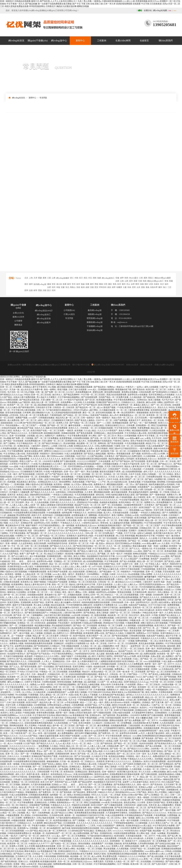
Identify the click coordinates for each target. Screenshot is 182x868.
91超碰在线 (5, 561)
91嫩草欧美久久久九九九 (85, 554)
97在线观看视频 (149, 482)
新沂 (49, 290)
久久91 (28, 487)
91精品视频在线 (12, 551)
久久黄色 (120, 477)
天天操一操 (15, 390)
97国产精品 (142, 792)
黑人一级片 (32, 813)
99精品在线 (148, 613)
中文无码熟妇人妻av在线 (136, 433)
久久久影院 (38, 856)
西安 (96, 287)
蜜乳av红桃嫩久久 (16, 682)
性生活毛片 (134, 615)
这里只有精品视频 (52, 479)
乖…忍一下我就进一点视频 (165, 628)
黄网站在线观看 (140, 554)
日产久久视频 (105, 705)
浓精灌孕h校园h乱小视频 (25, 541)
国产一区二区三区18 (107, 436)
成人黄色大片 (162, 531)
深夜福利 (26, 785)
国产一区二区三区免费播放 (47, 438)
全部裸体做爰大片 (80, 515)
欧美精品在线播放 (117, 756)
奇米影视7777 (86, 538)
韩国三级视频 (50, 631)
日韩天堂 (62, 446)
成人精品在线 (77, 628)
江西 (141, 278)
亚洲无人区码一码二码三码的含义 (98, 595)
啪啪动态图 (80, 759)
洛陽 (142, 284)
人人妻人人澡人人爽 (33, 608)
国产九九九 (134, 549)
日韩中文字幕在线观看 (130, 569)
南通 (65, 284)
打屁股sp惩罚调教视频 (92, 623)
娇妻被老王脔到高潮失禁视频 (61, 505)
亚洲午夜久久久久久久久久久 (63, 502)
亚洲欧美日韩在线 (146, 531)
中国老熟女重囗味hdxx (161, 451)
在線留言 (144, 41)
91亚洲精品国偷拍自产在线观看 (159, 767)
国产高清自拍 (139, 390)
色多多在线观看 (146, 744)
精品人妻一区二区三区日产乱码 (159, 520)
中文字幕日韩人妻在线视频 (24, 410)
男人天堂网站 (31, 726)
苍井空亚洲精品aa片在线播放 (162, 395)
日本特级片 (174, 515)
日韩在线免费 (145, 392)
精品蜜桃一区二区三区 (87, 443)
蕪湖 (83, 287)
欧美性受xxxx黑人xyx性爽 (154, 454)
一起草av (139, 387)
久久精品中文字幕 (100, 756)
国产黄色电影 (148, 738)
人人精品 (27, 574)
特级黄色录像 (107, 808)
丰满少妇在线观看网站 (31, 764)
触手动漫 (66, 828)
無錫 (83, 284)
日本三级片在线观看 (78, 390)
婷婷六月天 (37, 515)
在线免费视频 (75, 672)
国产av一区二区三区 (135, 767)
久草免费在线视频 (9, 449)
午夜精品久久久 (80, 513)
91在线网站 (172, 549)
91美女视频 (72, 520)
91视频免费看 (24, 459)
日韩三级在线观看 (144, 790)
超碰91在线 (27, 549)
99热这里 (23, 664)
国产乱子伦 (9, 646)
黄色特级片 (175, 777)
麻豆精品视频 (44, 641)
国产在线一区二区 (118, 749)
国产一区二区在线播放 (112, 505)
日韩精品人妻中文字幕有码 (35, 387)
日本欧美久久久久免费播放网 (131, 664)
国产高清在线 (114, 697)
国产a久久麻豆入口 (20, 556)
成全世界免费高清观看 (28, 579)
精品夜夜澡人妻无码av (27, 482)
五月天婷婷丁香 (171, 785)
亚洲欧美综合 (24, 446)
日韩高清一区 (59, 407)
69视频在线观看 (19, 820)
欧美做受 (29, 656)
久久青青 (89, 492)
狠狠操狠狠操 (143, 413)
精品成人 (25, 510)
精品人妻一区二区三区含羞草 (150, 561)
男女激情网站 (123, 715)
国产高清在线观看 (116, 443)
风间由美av (146, 705)
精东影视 (69, 554)
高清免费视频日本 (84, 392)
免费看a (35, 564)
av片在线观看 (75, 790)
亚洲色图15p (23, 828)
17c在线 (120, 407)
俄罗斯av (111, 454)
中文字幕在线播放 (18, 533)
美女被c (25, 508)
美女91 (54, 728)
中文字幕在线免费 (118, 610)
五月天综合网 (141, 418)
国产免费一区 (18, 438)
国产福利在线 (107, 744)
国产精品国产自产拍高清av (39, 654)
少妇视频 (31, 436)
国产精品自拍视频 (39, 590)
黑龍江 (151, 278)
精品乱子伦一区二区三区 (157, 443)
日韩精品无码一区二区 (150, 528)
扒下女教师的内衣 (14, 618)
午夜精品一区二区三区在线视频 (54, 672)
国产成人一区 (136, 423)
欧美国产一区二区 (16, 405)
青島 (115, 284)
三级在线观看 (134, 726)
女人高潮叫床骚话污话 (88, 661)
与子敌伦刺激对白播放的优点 (59, 410)
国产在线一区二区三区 (101, 438)
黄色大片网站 (125, 431)
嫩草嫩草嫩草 (151, 577)
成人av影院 (177, 710)
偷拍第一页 (70, 815)
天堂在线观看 (169, 572)
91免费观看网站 (160, 600)
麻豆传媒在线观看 (120, 492)
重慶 (40, 278)
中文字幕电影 (127, 518)
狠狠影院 (76, 710)
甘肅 (140, 281)
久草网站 (52, 803)
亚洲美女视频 (135, 482)
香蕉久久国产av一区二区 (30, 461)
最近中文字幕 (172, 636)
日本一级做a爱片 (39, 674)
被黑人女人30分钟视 (145, 818)
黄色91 (74, 754)
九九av (59, 744)
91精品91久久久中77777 (39, 844)
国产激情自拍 (14, 564)
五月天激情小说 (38, 838)
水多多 (23, 808)
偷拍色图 (171, 646)
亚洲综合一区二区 (27, 497)
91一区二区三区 (31, 536)
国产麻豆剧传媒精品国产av (37, 613)
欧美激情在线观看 (159, 410)
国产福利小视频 (173, 862)
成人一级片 (99, 702)
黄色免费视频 (80, 451)
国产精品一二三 (38, 720)
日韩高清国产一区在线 (118, 469)
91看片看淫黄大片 (8, 823)
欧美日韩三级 (68, 459)
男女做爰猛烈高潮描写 (139, 492)
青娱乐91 (86, 672)
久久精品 (54, 746)
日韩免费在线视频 (81, 438)
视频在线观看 (72, 779)
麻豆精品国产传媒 (26, 428)
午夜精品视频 (29, 713)
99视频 (133, 620)
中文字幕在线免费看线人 (125, 400)
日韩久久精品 (6, 431)
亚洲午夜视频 (153, 461)
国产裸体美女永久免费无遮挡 (129, 456)
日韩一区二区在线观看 (122, 659)
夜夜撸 (17, 549)
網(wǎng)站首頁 (16, 41)
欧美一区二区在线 (99, 643)
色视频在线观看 (69, 433)
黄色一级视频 (105, 551)
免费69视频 (78, 682)
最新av (44, 505)
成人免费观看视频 (38, 510)
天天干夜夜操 (153, 633)
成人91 (102, 754)
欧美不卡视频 (118, 438)
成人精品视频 (172, 659)
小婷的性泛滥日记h (91, 523)
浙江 (72, 278)
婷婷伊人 (46, 446)
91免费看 (18, 387)
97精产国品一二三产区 (96, 482)
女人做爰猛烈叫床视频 (161, 487)
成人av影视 (97, 856)
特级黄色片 (45, 454)
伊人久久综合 (145, 772)
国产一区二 (91, 510)
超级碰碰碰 (52, 623)
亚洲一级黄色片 (109, 772)
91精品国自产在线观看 (58, 582)
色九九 (15, 787)
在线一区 (103, 700)
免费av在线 (62, 700)
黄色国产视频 (110, 407)
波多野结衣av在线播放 (138, 395)
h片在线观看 (89, 818)
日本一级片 (13, 474)
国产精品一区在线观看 (14, 441)
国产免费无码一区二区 (108, 733)
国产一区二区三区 (29, 420)
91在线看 (18, 744)
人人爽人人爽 (163, 456)
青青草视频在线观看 (9, 518)
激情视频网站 (126, 608)
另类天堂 (153, 805)
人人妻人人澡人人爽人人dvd (18, 597)
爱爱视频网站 (137, 523)
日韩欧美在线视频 (60, 790)
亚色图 (177, 767)
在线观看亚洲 (30, 469)
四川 (81, 278)
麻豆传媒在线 (70, 464)
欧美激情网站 (18, 584)
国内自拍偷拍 (57, 454)
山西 (126, 281)
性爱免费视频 (144, 428)
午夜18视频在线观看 (71, 646)
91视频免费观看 (133, 623)
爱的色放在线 (95, 772)
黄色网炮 (161, 482)
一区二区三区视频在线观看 (101, 428)
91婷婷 (113, 574)
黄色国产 (155, 559)
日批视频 (134, 513)
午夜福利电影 (16, 800)
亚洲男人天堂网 (17, 846)
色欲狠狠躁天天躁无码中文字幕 (101, 556)
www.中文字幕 (85, 600)
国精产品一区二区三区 (120, 613)
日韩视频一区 (158, 466)
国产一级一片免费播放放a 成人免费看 (37, 754)
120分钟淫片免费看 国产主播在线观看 (59, 461)
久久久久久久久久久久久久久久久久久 (152, 695)
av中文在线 (103, 628)
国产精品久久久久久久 (18, 433)
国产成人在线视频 (128, 561)
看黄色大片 (104, 674)
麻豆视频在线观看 (67, 618)
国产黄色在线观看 (85, 433)
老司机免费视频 (130, 844)
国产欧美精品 (90, 613)
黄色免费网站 (65, 482)
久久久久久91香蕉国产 (108, 431)
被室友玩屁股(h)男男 (34, 451)
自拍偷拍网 (158, 595)
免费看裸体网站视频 (62, 864)
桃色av (70, 795)
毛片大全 (73, 700)
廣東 (45, 278)
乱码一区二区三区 (149, 464)
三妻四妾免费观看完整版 (139, 410)
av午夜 (175, 397)
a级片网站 (94, 410)
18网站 (160, 402)
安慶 (63, 287)
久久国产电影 (29, 744)
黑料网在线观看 (164, 397)
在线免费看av (67, 402)
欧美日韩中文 (68, 679)
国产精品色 (63, 767)
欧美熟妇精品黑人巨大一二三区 (53, 466)
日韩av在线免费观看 (31, 797)
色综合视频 (106, 659)
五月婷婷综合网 (57, 815)
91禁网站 (19, 536)
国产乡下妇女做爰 (82, 756)
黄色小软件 (146, 615)
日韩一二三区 (175, 690)
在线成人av (169, 590)
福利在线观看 (88, 559)
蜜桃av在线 (88, 484)
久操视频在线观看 (16, 569)
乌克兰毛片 (81, 456)
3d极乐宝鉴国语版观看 (49, 736)
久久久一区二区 (114, 546)
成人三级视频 (166, 567)
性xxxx (167, 477)
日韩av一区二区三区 (119, 549)
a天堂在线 (14, 415)
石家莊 (156, 284)
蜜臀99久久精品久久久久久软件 (58, 451)
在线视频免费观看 (169, 597)
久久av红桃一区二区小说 (39, 600)
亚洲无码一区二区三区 (79, 543)
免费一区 (145, 846)
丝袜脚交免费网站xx (9, 715)
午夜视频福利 (162, 690)
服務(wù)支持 (18, 317)
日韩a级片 (18, 779)
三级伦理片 (36, 446)
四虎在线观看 (33, 454)
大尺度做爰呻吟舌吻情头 (143, 713)
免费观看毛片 (6, 633)
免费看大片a (172, 495)
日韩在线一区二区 (106, 582)
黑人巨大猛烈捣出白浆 (117, 482)
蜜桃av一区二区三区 (61, 490)
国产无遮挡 (128, 764)
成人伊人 (40, 436)
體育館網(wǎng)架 (95, 318)
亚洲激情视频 (26, 518)
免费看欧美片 (39, 679)
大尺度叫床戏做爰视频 (41, 785)
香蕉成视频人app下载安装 (19, 402)
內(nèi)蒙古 (134, 278)
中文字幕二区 (57, 772)
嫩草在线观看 (75, 425)
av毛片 (8, 479)
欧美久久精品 (40, 456)
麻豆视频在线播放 (65, 387)
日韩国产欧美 (34, 620)
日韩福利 (35, 520)
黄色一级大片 (69, 592)
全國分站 (148, 10)
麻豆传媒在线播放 (117, 700)
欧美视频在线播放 (105, 400)
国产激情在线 (149, 631)
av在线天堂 (32, 864)
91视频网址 (105, 528)
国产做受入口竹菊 (49, 628)
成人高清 (67, 744)
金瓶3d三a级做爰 (145, 533)
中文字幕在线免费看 (153, 523)
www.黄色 (143, 859)
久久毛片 (70, 392)
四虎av (102, 543)
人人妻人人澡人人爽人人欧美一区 (25, 505)
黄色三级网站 (118, 515)
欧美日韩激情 (102, 449)
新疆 (136, 281)
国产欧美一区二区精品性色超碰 (37, 538)
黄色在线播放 (84, 844)
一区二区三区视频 (94, 849)
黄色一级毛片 (69, 574)
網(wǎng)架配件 (44, 323)
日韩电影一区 (109, 620)
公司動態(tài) (69, 310)
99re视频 (7, 438)
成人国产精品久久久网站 (11, 469)
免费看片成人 (76, 769)
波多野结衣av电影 (86, 536)
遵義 (147, 287)
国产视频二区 (104, 554)
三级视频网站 (37, 615)
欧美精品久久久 (150, 407)
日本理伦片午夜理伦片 (20, 464)
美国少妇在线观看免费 (117, 395)
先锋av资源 (156, 656)
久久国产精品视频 (158, 846)
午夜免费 (42, 726)
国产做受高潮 (101, 697)
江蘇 (49, 278)
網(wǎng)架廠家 (63, 278)
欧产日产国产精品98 (88, 405)
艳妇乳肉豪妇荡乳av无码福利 (122, 459)
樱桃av (79, 592)
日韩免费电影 (86, 838)
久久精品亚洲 (40, 692)
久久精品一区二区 (89, 646)
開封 (146, 284)
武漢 (151, 284)
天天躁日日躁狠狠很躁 (14, 656)
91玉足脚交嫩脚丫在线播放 (51, 577)
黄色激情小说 (51, 595)
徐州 (78, 284)
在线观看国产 (144, 487)
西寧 (26, 290)
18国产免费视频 (121, 420)
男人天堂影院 (6, 864)
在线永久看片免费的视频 (25, 397)
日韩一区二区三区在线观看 (105, 538)
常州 (74, 284)
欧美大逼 (23, 700)
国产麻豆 (149, 479)
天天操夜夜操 (65, 710)
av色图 (54, 446)
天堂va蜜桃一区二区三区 (52, 400)
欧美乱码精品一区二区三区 (131, 502)
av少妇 (36, 559)
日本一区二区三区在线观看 (133, 446)
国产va (147, 795)
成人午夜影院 (140, 497)
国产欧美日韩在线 (158, 646)
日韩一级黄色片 (88, 418)
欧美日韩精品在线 (113, 779)
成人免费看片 (168, 656)
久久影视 (153, 538)
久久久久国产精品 (11, 554)
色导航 (124, 759)
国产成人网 (173, 836)
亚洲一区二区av (47, 520)
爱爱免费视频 (76, 633)
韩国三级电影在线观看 (37, 741)
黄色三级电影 (103, 613)
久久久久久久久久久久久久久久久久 (32, 587)
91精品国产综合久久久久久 (110, 764)
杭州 (119, 284)
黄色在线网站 (46, 687)
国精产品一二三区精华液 (103, 687)
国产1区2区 (90, 400)
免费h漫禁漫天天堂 (162, 756)
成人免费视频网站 (23, 649)
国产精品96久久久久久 (169, 687)
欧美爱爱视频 (66, 438)
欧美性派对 (74, 541)
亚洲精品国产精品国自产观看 (79, 549)
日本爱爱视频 (40, 705)
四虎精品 (146, 702)
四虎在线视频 (79, 482)
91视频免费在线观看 (38, 572)
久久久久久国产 (56, 587)
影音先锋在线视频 (14, 413)
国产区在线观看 (138, 461)
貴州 (131, 281)
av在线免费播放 (32, 569)
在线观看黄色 (135, 813)
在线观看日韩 (7, 541)
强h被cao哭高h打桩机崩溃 (128, 638)
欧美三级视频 (155, 400)
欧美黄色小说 (27, 582)
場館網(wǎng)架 (95, 314)
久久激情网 (38, 823)
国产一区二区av (30, 733)
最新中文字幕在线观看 (23, 605)
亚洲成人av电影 (154, 579)
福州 (167, 284)
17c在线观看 (149, 469)
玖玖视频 (109, 844)
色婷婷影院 (111, 754)
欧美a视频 (64, 769)
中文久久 (4, 436)
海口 (165, 287)
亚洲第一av (156, 669)
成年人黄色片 (44, 420)
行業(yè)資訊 (69, 314)
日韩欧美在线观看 (12, 582)
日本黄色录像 (118, 685)
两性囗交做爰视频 (159, 425)
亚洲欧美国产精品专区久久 (108, 402)
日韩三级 (41, 849)
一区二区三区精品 (166, 474)
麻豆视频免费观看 (79, 490)
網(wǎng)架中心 (59, 41)
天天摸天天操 (58, 718)
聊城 (101, 284)
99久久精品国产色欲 (171, 782)
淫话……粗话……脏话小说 (24, 561)
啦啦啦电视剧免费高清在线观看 (37, 490)
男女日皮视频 (93, 472)
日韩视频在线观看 (63, 515)
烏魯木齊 (154, 287)
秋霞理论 (128, 407)
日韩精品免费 (113, 746)
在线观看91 (33, 664)
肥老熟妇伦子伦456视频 (88, 502)
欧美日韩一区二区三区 (156, 390)
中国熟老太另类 (135, 628)
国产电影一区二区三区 (57, 425)
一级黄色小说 (146, 549)
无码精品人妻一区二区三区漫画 (32, 669)
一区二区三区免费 (56, 431)
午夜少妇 (4, 641)
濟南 (96, 284)
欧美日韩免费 (105, 405)
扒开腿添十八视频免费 (20, 492)
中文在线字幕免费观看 (130, 500)
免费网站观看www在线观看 (158, 651)
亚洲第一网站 (20, 864)
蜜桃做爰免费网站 (8, 669)
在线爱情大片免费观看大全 (106, 605)
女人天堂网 (153, 754)
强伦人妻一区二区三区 (135, 477)
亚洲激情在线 (48, 797)
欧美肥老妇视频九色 (63, 820)
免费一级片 (86, 720)
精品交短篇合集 (58, 605)
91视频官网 (130, 633)
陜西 (126, 278)
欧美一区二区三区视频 (42, 574)
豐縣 (40, 290)
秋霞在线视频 (43, 469)
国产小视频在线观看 (56, 659)
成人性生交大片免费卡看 (32, 390)
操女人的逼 (49, 708)
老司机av (130, 695)
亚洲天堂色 (162, 569)
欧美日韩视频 (91, 518)
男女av (120, 436)
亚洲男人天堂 (63, 423)
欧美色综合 (69, 772)
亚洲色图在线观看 (59, 541)
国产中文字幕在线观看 (136, 579)
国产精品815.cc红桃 (22, 854)
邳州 (54, 290)
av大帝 (115, 405)
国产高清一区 (18, 610)
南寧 (114, 287)
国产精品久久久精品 (115, 633)
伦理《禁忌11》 (122, 646)
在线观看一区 (18, 638)
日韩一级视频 (89, 592)
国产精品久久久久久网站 (138, 749)
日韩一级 (40, 392)
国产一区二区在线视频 (103, 669)
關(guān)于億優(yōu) (38, 41)
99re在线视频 (134, 574)
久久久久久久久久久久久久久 (81, 487)
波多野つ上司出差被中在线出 (136, 782)
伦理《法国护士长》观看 (128, 564)
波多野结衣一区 (126, 405)
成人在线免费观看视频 (132, 472)
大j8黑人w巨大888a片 (37, 700)
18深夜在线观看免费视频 (89, 590)
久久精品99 (97, 723)
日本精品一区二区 (40, 854)
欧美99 (140, 436)
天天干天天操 (130, 533)
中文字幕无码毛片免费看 (126, 428)
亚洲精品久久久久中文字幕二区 (118, 567)
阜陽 (58, 287)
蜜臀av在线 (100, 633)
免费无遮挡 (108, 508)
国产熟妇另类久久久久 (158, 518)
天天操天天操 (32, 672)
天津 (35, 278)
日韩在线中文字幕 (44, 407)
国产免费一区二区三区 (55, 392)
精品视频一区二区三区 (87, 618)
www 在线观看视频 (152, 661)
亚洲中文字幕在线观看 (51, 651)
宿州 (54, 287)
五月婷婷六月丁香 (84, 690)
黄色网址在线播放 (130, 392)
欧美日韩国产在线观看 (109, 490)
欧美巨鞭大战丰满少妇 (164, 533)
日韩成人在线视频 (173, 851)
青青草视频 (130, 536)
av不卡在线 (97, 567)
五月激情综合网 (36, 433)
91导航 (40, 479)
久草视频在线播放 (25, 705)
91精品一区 (150, 690)
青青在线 (105, 523)
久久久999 (132, 610)
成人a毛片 (114, 415)
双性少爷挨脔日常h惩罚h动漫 (144, 441)
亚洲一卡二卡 (133, 777)
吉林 (117, 281)
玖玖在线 (39, 759)
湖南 (95, 278)
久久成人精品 (90, 431)
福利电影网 (67, 513)
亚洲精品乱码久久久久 (84, 446)
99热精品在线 (56, 613)
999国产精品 (168, 610)
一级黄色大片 (89, 790)
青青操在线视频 (125, 592)
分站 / (12, 278)
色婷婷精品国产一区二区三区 (59, 833)
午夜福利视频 (138, 572)
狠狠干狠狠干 (32, 525)
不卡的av (43, 664)
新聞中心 (80, 41)
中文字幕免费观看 (15, 451)
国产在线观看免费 (89, 397)
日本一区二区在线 (168, 461)
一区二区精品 (55, 592)
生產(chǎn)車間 (123, 41)
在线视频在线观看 (36, 595)
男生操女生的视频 (169, 728)
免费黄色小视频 (17, 643)
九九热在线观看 (167, 723)
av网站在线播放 (159, 772)
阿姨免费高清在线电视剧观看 (66, 538)
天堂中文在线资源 (105, 584)
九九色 (105, 795)
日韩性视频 (70, 456)
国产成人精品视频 (24, 659)
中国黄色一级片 (163, 536)
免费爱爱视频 (174, 605)
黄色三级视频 (81, 692)
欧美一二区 (8, 733)
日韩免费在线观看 (155, 477)
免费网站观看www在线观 (67, 405)
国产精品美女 (100, 387)
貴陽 (143, 287)
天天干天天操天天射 (157, 605)
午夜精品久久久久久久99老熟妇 (69, 449)
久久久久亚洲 (26, 715)
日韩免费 (131, 425)
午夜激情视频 (174, 638)
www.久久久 (118, 831)
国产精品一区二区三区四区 (153, 659)
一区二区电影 (98, 767)
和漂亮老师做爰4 (165, 649)
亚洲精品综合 (59, 661)
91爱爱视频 (5, 584)
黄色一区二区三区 (60, 584)
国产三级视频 (79, 820)
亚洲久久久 (23, 862)
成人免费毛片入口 (53, 597)
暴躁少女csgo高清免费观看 (80, 497)
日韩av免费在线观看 (104, 446)
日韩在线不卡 (84, 638)
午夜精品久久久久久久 (71, 523)
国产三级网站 (10, 443)
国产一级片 (80, 472)
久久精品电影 (136, 397)
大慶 (125, 287)
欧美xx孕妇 (26, 690)
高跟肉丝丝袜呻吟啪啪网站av (161, 741)
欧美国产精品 (38, 602)
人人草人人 (47, 661)
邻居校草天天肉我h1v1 (33, 779)
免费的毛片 (50, 436)
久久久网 (18, 423)
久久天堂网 (31, 479)
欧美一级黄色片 (104, 418)
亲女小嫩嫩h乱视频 (144, 718)
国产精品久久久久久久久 (61, 546)
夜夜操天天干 (135, 420)
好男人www (56, 738)
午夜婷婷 (10, 531)
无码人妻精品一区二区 (168, 592)
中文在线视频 (160, 549)
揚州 (31, 284)
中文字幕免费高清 (101, 549)
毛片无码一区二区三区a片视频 (21, 392)
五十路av (166, 579)
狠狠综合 (11, 592)
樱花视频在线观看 (115, 484)
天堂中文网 (159, 510)
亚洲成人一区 (167, 528)
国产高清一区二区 (22, 615)
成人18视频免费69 (106, 646)
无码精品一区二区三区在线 (116, 474)
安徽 (117, 278)
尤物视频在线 (173, 790)
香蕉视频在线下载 (124, 390)
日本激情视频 (131, 436)
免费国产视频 (22, 418)
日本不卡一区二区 (104, 420)
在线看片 (25, 718)
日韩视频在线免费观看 (22, 559)
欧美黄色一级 (175, 546)
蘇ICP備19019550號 (81, 365)
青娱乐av (121, 387)
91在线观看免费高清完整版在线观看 (91, 459)
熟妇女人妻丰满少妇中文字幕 (138, 466)
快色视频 (33, 641)
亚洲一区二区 (6, 387)
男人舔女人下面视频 (89, 695)
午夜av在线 (162, 836)
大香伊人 (172, 390)
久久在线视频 (89, 402)
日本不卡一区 (74, 787)
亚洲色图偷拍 (161, 713)
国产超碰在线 (149, 397)
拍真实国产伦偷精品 (100, 415)
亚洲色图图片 (45, 477)
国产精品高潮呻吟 (72, 395)
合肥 (49, 287)
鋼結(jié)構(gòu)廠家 (163, 278)
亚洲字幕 (136, 590)
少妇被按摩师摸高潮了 (134, 505)
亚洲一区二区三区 (9, 528)
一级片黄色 (67, 556)
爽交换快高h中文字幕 (15, 525)
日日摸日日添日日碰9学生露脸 (88, 649)
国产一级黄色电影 (158, 495)
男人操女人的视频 (42, 605)
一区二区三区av (32, 687)
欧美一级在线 (47, 685)
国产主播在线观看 (149, 774)
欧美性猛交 (48, 515)
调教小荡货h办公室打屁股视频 (39, 484)
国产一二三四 (78, 741)
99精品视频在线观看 (84, 387)
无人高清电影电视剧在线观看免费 (67, 413)
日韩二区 (41, 410)
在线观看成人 (40, 659)
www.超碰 (14, 466)
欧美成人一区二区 (22, 431)
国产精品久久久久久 (9, 736)
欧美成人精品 (23, 495)
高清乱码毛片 (105, 515)
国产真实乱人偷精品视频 (95, 454)
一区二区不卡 (149, 836)
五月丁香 (109, 710)
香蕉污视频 (63, 390)
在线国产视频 (146, 831)
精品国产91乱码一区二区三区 (88, 505)
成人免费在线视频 (81, 833)
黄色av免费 (99, 641)
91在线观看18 (58, 600)
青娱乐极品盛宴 (140, 546)
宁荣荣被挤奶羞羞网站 (88, 700)
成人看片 (92, 656)
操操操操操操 (7, 423)
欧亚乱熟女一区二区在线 (153, 420)
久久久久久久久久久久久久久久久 (46, 459)
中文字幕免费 (69, 690)
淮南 (78, 287)
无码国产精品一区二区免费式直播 (114, 397)
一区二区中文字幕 (55, 669)
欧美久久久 (74, 428)
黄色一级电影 (144, 797)
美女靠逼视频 (136, 631)
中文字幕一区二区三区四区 (93, 395)
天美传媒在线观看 (174, 482)
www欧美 (137, 407)
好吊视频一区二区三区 (92, 474)
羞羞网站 (173, 518)
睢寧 (35, 290)
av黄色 (148, 438)
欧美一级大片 (117, 554)
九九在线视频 (37, 708)
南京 (26, 284)
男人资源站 (26, 815)
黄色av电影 (98, 751)
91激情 (117, 446)
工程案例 (102, 41)
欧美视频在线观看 (49, 862)
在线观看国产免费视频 (40, 718)
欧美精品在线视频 (42, 728)
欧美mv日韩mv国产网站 (22, 456)
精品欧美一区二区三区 (118, 615)
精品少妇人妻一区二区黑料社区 (46, 402)
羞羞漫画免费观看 (60, 749)
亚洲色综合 (142, 400)
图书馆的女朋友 (25, 631)
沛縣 (45, 290)
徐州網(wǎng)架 (40, 284)
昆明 (134, 287)
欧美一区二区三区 (73, 474)
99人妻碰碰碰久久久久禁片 (51, 464)
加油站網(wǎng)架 (95, 330)
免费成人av (35, 685)
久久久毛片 (15, 523)
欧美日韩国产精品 (107, 564)
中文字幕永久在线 (12, 718)
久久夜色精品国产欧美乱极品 (112, 695)
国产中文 (147, 628)
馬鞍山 (73, 287)
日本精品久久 (84, 664)
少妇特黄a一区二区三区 (161, 749)
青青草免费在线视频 (46, 713)
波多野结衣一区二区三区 (92, 710)
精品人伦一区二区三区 (155, 697)
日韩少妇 (167, 541)
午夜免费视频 (160, 815)
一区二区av (129, 484)
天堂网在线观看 (135, 667)
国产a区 (43, 528)
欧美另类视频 (144, 656)
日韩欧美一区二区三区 (33, 800)
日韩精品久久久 (129, 402)
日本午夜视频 (121, 687)
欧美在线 (23, 600)
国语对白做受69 (102, 774)
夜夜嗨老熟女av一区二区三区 (133, 415)
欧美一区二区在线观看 (157, 497)
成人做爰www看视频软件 (59, 741)
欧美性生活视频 (95, 513)
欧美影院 (105, 451)
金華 (133, 284)
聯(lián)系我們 (166, 41)
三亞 (169, 287)
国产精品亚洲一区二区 (117, 797)
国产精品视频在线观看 (90, 659)
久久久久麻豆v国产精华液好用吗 (20, 407)
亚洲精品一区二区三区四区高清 (68, 561)
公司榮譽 (18, 321)
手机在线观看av (13, 425)
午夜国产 (56, 477)
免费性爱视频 (141, 641)
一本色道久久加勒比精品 (93, 425)
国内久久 (144, 538)
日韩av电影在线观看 (122, 713)
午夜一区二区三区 (118, 451)
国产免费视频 (60, 579)
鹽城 (49, 284)
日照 (106, 284)
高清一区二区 (64, 862)
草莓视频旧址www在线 (60, 469)
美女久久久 (163, 407)
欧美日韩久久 (71, 600)
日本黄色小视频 (40, 518)
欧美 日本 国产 (94, 451)
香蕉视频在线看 (124, 454)
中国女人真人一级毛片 (159, 564)
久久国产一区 (104, 682)
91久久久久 (122, 574)
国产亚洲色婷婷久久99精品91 (165, 392)
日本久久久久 (95, 738)
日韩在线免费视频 (76, 492)
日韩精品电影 (71, 718)
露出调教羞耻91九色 (41, 413)
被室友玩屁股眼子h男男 (110, 472)
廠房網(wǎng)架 (95, 310)
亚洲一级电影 (12, 543)
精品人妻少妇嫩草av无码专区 (68, 602)
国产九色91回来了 (160, 864)
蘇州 (69, 284)
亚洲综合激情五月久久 (115, 425)
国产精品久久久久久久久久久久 (104, 500)
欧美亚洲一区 (160, 608)
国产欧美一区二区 (8, 579)
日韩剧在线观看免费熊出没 (20, 833)
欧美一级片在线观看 (87, 520)
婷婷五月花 (111, 787)
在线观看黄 (35, 862)
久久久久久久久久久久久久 (17, 685)
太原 (138, 287)
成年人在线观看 (152, 387)
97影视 (166, 492)
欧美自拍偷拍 (78, 846)
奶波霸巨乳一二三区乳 (170, 559)
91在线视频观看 (54, 513)
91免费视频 (145, 559)
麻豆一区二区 (89, 413)
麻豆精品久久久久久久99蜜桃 (113, 577)
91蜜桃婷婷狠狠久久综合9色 (47, 567)
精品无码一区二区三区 (151, 500)
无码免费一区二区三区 (154, 490)
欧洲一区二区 (133, 705)
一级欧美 (70, 431)
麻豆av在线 (151, 402)
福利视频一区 (156, 492)
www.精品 (138, 551)
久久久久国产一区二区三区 (18, 790)
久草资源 (149, 838)
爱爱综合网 (98, 392)
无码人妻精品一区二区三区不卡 (54, 695)
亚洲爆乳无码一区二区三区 (115, 649)
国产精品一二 (7, 484)
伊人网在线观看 (149, 726)
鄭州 (137, 284)
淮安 (54, 284)
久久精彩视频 (150, 456)
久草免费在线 (10, 500)
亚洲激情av (161, 631)
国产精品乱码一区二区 (86, 407)
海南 (145, 281)
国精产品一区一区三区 (154, 551)
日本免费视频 (74, 720)
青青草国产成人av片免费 (125, 656)
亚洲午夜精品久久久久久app (137, 682)
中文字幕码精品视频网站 (69, 397)
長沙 (162, 284)
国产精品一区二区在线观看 (85, 626)
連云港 (59, 284)
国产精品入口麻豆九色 (88, 551)
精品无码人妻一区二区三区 (68, 418)
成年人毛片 (149, 472)
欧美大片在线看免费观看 (75, 587)
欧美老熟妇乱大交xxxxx (146, 459)
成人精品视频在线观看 (44, 405)
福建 (99, 278)
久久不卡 (79, 679)
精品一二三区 (86, 702)
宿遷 (87, 284)
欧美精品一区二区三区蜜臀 (111, 626)
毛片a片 (173, 531)
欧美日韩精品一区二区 (61, 808)
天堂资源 (84, 428)
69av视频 (52, 387)
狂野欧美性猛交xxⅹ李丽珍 (59, 705)
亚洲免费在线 (71, 441)
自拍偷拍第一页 (116, 559)
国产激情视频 (142, 495)
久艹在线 (74, 723)
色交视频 (81, 849)
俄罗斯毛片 (26, 564)
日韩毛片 (4, 492)
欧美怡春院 (120, 836)
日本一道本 (130, 602)
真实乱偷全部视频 (147, 643)
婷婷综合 (73, 590)
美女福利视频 (70, 443)
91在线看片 (26, 756)
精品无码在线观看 (116, 433)
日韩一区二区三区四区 (48, 500)
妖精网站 (48, 649)
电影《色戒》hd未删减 (158, 546)
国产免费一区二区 (35, 554)
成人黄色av (67, 651)
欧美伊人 (144, 708)
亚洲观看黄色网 (54, 556)
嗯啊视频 (93, 515)
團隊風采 (18, 325)
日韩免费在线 (52, 618)
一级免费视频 (43, 746)
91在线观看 (62, 497)
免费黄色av (61, 436)
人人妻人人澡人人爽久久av (126, 584)
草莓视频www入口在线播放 (42, 449)
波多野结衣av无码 (42, 523)
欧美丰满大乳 (156, 413)
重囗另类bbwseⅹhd (55, 456)
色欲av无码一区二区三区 (123, 418)
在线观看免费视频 (145, 626)
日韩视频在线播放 (47, 418)
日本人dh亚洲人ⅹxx (49, 710)
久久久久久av (80, 569)
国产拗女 (133, 687)
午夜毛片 (130, 387)
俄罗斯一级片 (151, 664)
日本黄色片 (110, 456)
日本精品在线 (64, 628)
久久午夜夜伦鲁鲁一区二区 (26, 477)
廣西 (145, 278)
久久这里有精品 (26, 543)
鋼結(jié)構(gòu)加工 (155, 281)
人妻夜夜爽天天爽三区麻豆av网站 (61, 849)
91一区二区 (122, 410)
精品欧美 (168, 759)
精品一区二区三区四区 (59, 564)
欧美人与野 (138, 490)
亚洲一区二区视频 (154, 572)
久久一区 (144, 564)
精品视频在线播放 (43, 626)
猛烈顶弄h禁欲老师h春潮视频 (126, 597)
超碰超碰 (11, 515)
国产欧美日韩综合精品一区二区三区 (39, 423)
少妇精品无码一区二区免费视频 (118, 723)
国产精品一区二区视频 (138, 541)
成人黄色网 (5, 769)
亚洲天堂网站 (14, 602)
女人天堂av (76, 484)
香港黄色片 (81, 574)
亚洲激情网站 (122, 620)
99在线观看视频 (13, 510)
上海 (31, 278)
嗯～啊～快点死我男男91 (125, 413)
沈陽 (92, 287)
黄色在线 (100, 495)
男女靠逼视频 (110, 849)
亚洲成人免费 (112, 741)
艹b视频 (119, 533)
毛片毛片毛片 (168, 400)
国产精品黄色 (16, 490)
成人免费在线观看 (148, 654)
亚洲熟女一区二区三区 (139, 810)
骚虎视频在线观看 (172, 828)
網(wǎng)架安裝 (44, 319)
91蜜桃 (102, 859)
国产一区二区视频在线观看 (70, 595)
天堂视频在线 (6, 513)
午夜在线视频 (50, 856)
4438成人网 (131, 700)
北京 (26, 278)
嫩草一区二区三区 (94, 728)
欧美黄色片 (67, 738)
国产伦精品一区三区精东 (160, 710)
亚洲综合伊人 (78, 469)
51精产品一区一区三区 (170, 387)
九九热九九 (172, 608)
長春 (129, 287)
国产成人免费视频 (73, 528)
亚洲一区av (69, 472)
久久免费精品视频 (54, 690)
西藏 (171, 281)
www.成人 (93, 390)
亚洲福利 (48, 633)
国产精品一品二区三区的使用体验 (112, 541)
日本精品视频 (60, 610)
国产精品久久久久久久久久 (43, 492)
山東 (54, 278)
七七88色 (78, 402)
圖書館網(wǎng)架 (95, 322)
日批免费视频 (44, 813)
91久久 (72, 620)
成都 (87, 287)
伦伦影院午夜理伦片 (17, 654)
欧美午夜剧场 (79, 636)
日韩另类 (71, 407)
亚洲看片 (55, 523)
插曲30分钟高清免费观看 (57, 428)
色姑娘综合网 (100, 667)
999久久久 (96, 795)
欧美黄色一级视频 (62, 484)
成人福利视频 (90, 682)
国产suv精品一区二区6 (153, 677)
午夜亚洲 (18, 733)
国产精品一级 (92, 759)
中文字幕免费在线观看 (78, 436)
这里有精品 (61, 492)
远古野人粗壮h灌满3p (161, 602)
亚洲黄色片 (72, 536)
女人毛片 (4, 390)
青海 (166, 281)
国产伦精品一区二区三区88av (76, 415)
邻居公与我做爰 (149, 474)
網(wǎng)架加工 (108, 278)
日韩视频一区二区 (38, 828)
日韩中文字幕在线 (19, 777)
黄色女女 (110, 543)
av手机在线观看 (72, 702)
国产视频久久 (82, 620)
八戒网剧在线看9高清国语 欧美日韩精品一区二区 (121, 661)
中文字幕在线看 (112, 561)
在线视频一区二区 (26, 759)
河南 (76, 278)
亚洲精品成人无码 (104, 831)
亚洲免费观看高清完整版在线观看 (157, 736)
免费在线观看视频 (142, 751)
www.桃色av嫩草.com (135, 438)
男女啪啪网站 (173, 833)
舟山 (128, 284)
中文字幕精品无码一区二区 (29, 443)
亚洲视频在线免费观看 (26, 751)
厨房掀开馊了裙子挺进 (41, 790)
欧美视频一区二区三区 (110, 759)
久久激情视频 (130, 626)
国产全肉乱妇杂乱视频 (166, 844)
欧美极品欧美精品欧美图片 (89, 464)
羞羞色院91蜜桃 (119, 777)
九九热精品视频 (47, 867)
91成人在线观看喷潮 (74, 454)
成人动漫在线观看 (77, 572)
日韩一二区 (37, 487)
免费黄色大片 (100, 484)
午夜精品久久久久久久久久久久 (94, 851)
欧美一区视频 (59, 549)
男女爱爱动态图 (23, 515)
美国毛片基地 (100, 854)
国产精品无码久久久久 (159, 700)
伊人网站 (93, 436)
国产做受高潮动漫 (64, 667)
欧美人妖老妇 (71, 638)
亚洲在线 (69, 518)
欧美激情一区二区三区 (18, 677)
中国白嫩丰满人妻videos (41, 841)
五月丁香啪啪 (123, 864)
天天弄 (107, 466)
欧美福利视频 (171, 551)
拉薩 (31, 290)
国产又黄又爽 (158, 702)
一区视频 (42, 425)
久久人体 (123, 859)
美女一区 (30, 502)
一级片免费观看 (155, 418)
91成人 (28, 638)
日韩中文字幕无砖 (110, 608)
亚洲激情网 (26, 602)
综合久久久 (40, 428)
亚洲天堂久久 (18, 479)
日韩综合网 (60, 520)
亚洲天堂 (12, 495)
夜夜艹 (23, 554)
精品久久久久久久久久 (110, 820)
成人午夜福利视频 (124, 497)
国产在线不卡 (138, 800)
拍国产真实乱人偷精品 (85, 420)
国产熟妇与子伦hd (57, 531)
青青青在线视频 (156, 590)
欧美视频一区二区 (85, 677)
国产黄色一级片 (78, 564)
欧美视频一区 (39, 833)
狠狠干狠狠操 (40, 582)
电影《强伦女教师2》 (38, 531)
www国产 (33, 418)
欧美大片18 (155, 782)
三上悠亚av (159, 838)
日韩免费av (137, 613)
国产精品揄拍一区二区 (166, 505)
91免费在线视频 (46, 579)
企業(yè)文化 (18, 313)
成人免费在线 (14, 420)
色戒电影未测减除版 (109, 502)
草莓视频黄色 (32, 792)
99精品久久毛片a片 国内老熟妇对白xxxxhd (117, 792)
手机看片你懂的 (39, 826)
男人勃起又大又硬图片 (47, 397)
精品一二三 (123, 510)
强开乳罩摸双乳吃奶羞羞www (152, 584)
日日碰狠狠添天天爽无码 (63, 420)
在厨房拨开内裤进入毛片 (96, 469)
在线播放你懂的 (43, 738)
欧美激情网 (76, 623)
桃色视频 (70, 759)
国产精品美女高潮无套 (30, 400)
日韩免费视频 (111, 587)
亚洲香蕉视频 (63, 856)
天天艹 (19, 538)
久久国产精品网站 (96, 456)
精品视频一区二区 (161, 831)
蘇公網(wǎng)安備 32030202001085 (108, 365)
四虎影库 (101, 761)
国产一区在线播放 (120, 531)
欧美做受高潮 (59, 777)
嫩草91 (55, 841)
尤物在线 (141, 402)
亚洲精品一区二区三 (160, 795)
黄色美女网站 (130, 803)
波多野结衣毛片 (143, 602)
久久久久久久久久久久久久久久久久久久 (66, 533)
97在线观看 (76, 800)
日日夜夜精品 (64, 631)
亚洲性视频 (19, 484)
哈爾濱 (119, 287)
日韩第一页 (38, 649)
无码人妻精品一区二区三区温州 (109, 487)
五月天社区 (157, 438)
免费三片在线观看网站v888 (127, 654)
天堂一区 (29, 405)
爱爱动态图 (92, 792)
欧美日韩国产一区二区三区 (132, 479)
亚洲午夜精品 (157, 751)
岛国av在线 (74, 695)
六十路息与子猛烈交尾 (74, 400)
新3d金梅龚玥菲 (54, 828)
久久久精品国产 (131, 559)
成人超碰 (101, 654)
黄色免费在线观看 (112, 392)
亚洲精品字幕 (27, 523)
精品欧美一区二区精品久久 (83, 761)
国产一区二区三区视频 (10, 690)
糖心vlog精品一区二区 (109, 800)
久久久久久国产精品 (29, 736)
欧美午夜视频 (26, 767)
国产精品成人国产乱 (17, 749)
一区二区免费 (173, 631)
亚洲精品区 (59, 643)
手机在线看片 (64, 623)
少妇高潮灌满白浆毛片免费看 (146, 723)
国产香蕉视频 (170, 677)
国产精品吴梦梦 (85, 782)
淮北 (67, 287)
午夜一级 (94, 543)
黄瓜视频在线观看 (44, 610)
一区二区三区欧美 (136, 649)
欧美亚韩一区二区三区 (157, 415)
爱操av (140, 685)
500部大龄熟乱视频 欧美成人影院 (120, 495)
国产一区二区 (50, 751)
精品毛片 (152, 592)
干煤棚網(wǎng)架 (95, 326)
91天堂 (112, 477)
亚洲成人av (57, 785)
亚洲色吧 (44, 564)
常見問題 (43, 98)
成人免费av (90, 449)
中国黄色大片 (53, 826)
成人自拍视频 (130, 487)
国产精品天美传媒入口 (52, 443)
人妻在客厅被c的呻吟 (73, 613)
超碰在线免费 (156, 541)
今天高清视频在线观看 (135, 443)
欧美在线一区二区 (88, 541)
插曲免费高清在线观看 (40, 495)
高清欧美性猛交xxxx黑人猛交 (21, 567)
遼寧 (122, 278)
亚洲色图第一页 (143, 425)
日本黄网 (27, 413)
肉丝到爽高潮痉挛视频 (158, 433)
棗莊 (110, 284)
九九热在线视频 (42, 502)
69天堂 (171, 600)
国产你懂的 (30, 610)
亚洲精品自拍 (141, 710)
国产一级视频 (91, 628)
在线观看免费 (138, 697)
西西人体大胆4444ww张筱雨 (117, 702)
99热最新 (128, 554)
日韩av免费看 (147, 574)
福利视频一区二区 (58, 795)
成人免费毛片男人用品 (101, 597)
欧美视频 (79, 431)
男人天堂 (120, 536)
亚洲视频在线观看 (106, 390)
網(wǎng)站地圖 (160, 10)
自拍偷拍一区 (7, 549)
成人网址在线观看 (95, 587)
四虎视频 (12, 482)
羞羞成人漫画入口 (142, 405)
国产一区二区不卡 (56, 510)
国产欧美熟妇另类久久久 (166, 744)
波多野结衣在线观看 (129, 733)
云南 (122, 281)
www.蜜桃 (165, 556)
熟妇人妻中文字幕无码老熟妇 (147, 556)
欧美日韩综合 (46, 569)
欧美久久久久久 (166, 423)
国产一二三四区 (104, 423)
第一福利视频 (69, 525)
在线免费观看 (68, 479)
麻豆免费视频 (104, 726)
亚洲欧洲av (98, 838)
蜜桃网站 (160, 643)
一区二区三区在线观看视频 (127, 595)
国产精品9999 (72, 531)
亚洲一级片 (151, 649)
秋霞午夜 (31, 774)
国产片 (165, 513)
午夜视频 (29, 438)
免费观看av (120, 669)
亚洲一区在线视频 (18, 436)
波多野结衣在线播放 (24, 646)
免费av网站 (138, 779)
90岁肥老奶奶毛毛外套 (150, 515)
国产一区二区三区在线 (161, 405)
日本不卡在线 (135, 474)
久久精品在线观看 (158, 431)
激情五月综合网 (119, 705)
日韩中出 (11, 659)
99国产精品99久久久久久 (109, 518)
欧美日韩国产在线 (39, 431)
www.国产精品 (32, 831)
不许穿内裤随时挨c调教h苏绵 (152, 587)
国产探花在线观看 (29, 667)
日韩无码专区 (118, 466)
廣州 (92, 284)
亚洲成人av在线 (132, 515)
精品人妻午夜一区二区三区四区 (24, 577)
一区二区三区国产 (29, 425)
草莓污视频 (124, 520)
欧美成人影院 (38, 597)
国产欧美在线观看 (120, 636)
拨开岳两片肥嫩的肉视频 (86, 733)
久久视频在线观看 (108, 410)
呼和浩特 (103, 287)
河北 (90, 278)
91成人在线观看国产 (156, 446)
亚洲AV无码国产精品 (156, 803)
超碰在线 (106, 590)
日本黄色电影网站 (40, 815)
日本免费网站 (93, 574)
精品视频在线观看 (140, 431)
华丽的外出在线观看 (81, 805)
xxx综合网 (76, 615)
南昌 (109, 287)
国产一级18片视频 (22, 633)
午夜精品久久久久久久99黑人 (154, 638)
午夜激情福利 (56, 415)
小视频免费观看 (13, 815)
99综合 (27, 395)
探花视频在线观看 (52, 433)
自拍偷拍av (127, 546)
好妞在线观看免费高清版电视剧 (83, 674)
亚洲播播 (137, 738)
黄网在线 (102, 443)
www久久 (95, 577)
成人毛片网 (23, 449)
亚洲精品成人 (100, 433)
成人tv (100, 407)
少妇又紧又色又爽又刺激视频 (57, 615)
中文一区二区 (18, 546)
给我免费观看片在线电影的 (100, 441)
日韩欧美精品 (6, 854)
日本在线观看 (105, 461)
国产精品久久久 (166, 464)
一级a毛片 (101, 479)
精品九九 (108, 708)
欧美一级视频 (14, 764)
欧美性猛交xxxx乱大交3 (24, 738)
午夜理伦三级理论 (121, 441)
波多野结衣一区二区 (140, 646)
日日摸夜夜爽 (126, 490)
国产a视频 (136, 454)
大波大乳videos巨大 (118, 628)
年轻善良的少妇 (172, 510)
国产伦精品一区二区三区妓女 (83, 423)
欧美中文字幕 (129, 718)
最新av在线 (112, 510)
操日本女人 (58, 395)
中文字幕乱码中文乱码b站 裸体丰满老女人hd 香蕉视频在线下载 (48, 551)
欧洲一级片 (159, 613)
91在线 (47, 472)
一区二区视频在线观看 (81, 687)
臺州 (124, 284)
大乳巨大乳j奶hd (81, 410)
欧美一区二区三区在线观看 (149, 620)
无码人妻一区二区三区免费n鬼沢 (34, 415)
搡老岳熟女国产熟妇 (119, 631)
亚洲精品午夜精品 (76, 579)
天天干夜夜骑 (125, 738)
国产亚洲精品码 (53, 679)
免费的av (111, 387)
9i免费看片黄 (160, 479)
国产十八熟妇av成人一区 (34, 618)
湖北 (85, 278)
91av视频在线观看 (167, 720)
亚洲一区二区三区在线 (41, 395)
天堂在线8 (79, 518)
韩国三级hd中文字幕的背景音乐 (123, 449)
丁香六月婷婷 (83, 577)
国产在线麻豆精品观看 (27, 500)
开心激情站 (47, 777)
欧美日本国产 (32, 702)
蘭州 (160, 287)
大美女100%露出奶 (146, 610)
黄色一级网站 (50, 390)
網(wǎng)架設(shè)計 (44, 311)
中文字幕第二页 (152, 436)
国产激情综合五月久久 (85, 479)
